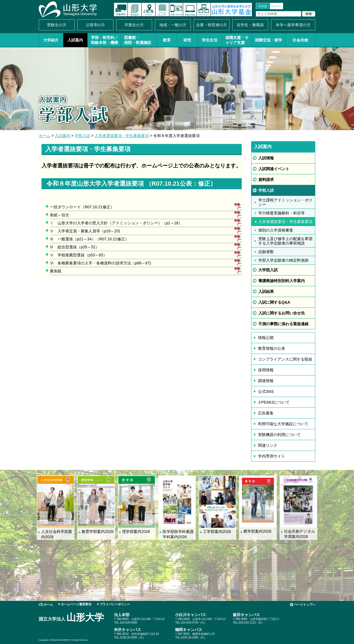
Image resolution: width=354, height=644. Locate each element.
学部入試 (82, 136)
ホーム (45, 136)
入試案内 (75, 40)
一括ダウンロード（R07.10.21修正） (82, 207)
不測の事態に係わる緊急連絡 (283, 324)
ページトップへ (305, 604)
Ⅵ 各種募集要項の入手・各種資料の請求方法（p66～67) (100, 263)
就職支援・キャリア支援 (237, 40)
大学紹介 (51, 40)
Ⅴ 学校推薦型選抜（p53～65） (78, 255)
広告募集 (266, 413)
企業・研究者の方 (212, 25)
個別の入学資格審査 (276, 230)
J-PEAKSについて (274, 402)
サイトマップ (204, 10)
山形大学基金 (231, 10)
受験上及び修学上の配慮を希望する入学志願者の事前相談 (285, 241)
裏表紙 (56, 271)
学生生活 (210, 40)
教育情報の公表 (272, 348)
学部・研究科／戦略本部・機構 (105, 40)
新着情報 (121, 10)
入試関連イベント (274, 169)
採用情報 (266, 370)
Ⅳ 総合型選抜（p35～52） (75, 247)
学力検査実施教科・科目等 (282, 213)
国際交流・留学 (269, 40)
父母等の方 (95, 25)
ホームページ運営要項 (76, 604)
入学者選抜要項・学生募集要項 (122, 136)
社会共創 (300, 40)
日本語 (263, 6)
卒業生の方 (134, 25)
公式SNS (266, 391)
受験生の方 (57, 25)
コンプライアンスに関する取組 (285, 359)
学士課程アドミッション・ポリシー (285, 202)
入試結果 (266, 291)
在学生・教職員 (250, 25)
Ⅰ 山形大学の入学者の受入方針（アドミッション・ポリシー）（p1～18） (116, 223)
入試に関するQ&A (274, 302)
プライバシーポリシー (115, 604)
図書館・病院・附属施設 (138, 40)
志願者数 (266, 252)
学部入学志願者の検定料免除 (283, 260)
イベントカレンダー (162, 10)
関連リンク (268, 445)
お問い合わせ (176, 10)
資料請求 (135, 10)
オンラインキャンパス (190, 10)
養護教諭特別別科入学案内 (282, 281)
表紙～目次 (59, 215)
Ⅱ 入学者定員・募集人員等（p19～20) (85, 231)
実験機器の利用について (279, 435)
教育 (167, 40)
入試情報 (266, 158)
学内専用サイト (272, 456)
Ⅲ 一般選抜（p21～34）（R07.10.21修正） (89, 239)
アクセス (149, 10)
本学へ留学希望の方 (293, 25)
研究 (187, 40)
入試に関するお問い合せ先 (282, 313)
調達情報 (266, 381)
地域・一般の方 (173, 25)
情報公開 (266, 338)
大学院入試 (268, 270)
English (277, 6)
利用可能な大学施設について (283, 424)
